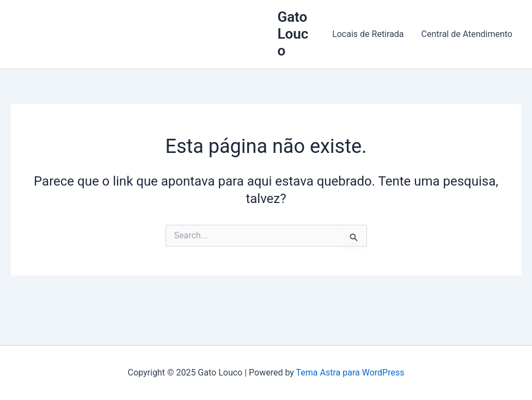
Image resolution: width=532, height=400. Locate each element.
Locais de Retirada (368, 34)
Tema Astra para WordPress (350, 373)
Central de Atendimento (467, 34)
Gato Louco (293, 34)
